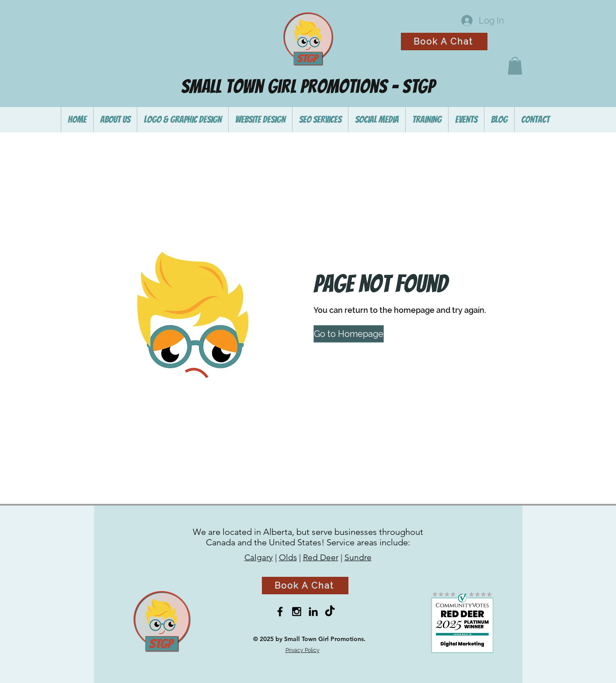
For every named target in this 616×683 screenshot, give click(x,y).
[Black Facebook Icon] (280, 612)
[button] (515, 66)
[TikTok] (330, 612)
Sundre (358, 557)
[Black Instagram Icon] (297, 612)
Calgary (259, 557)
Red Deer (321, 557)
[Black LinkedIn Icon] (313, 612)
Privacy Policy (303, 650)
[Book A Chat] (444, 42)
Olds (288, 557)
